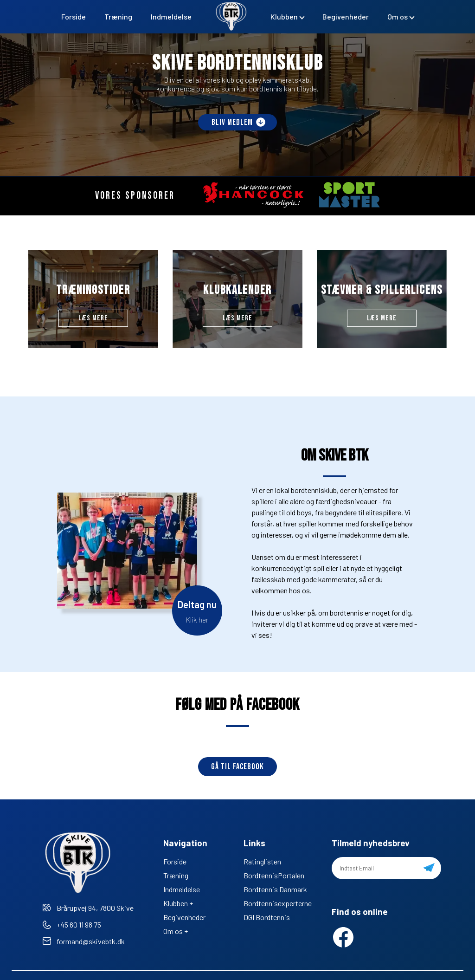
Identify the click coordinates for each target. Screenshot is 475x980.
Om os (398, 16)
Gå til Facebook (237, 767)
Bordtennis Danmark (275, 889)
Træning (118, 16)
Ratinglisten (262, 861)
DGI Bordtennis (267, 917)
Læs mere (93, 318)
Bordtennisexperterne (278, 903)
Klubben (284, 16)
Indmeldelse (171, 16)
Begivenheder (346, 16)
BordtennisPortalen (274, 875)
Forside (74, 16)
